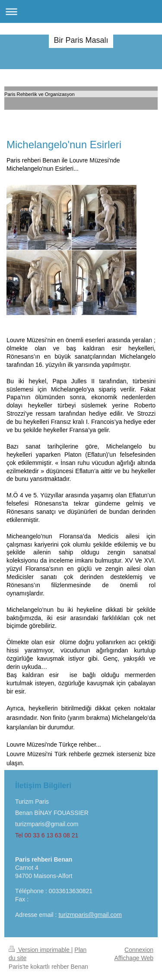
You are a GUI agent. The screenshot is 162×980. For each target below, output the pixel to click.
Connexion (139, 950)
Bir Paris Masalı (81, 40)
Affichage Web (134, 958)
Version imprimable (40, 950)
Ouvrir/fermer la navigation (81, 11)
